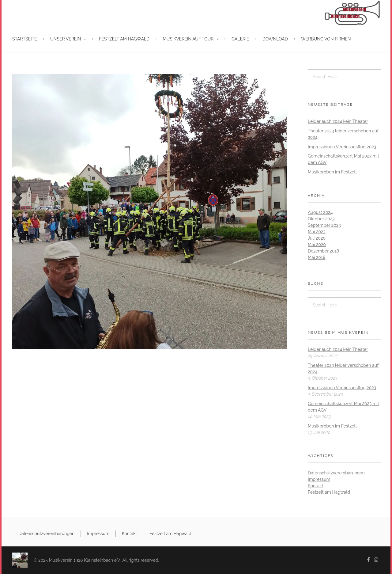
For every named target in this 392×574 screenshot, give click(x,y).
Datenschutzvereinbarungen (336, 473)
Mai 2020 (317, 245)
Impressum (319, 479)
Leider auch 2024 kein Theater (338, 121)
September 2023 (324, 225)
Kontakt (315, 486)
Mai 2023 (317, 232)
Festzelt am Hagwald (329, 492)
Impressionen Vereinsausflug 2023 (342, 147)
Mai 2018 (317, 257)
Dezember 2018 (323, 251)
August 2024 (320, 212)
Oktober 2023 (321, 219)
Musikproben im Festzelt (332, 172)
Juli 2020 (317, 238)
